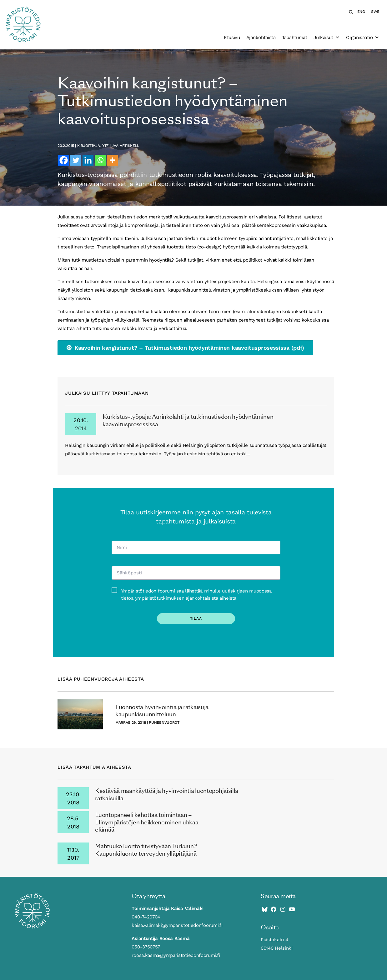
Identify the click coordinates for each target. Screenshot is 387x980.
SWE (375, 12)
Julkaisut (327, 37)
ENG (361, 12)
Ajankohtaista (261, 37)
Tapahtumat (295, 37)
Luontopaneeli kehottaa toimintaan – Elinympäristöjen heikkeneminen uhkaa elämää (147, 822)
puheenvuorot (164, 722)
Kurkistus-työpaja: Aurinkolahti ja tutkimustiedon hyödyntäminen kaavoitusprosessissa (188, 420)
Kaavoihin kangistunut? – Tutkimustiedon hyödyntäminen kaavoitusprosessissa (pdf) (189, 348)
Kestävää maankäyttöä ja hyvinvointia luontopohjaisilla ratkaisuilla (167, 794)
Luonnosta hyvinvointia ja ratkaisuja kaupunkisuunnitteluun (162, 711)
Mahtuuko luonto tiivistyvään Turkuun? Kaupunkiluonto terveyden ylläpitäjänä (146, 850)
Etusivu (232, 37)
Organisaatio (363, 37)
